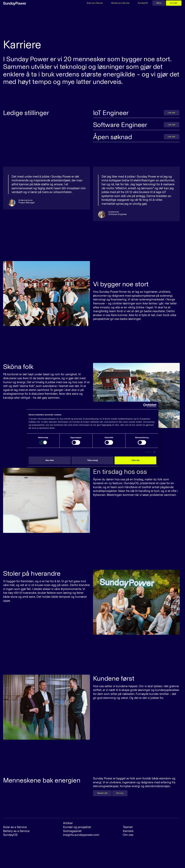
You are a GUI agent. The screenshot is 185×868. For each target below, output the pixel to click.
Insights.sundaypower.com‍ (81, 835)
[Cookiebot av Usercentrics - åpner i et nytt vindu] (144, 405)
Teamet (128, 827)
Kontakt (174, 3)
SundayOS (143, 3)
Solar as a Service (95, 3)
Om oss (120, 793)
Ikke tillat (50, 460)
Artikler (68, 823)
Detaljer (148, 452)
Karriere (128, 831)
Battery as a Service (120, 3)
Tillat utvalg (92, 460)
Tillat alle (135, 460)
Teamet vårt (102, 793)
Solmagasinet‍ (72, 831)
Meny (159, 3)
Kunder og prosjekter (77, 827)
